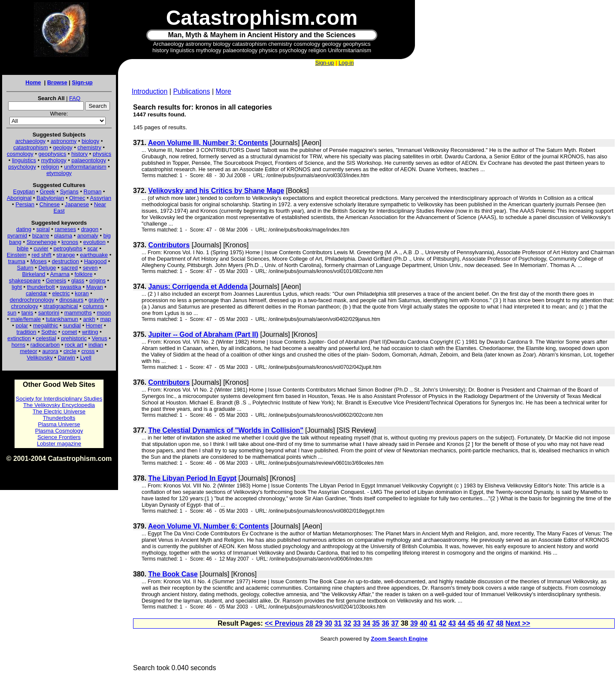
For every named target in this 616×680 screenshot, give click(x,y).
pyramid (17, 236)
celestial (46, 338)
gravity (97, 300)
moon (104, 313)
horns (19, 345)
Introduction (150, 91)
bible (22, 248)
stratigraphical (61, 306)
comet (70, 332)
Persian (25, 204)
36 (385, 623)
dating (24, 229)
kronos (70, 242)
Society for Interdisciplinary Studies (59, 399)
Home (33, 82)
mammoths (78, 313)
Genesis (56, 281)
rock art (74, 345)
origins (98, 281)
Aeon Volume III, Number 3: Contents (208, 143)
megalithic (46, 325)
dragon (90, 229)
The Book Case (173, 574)
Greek (47, 192)
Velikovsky (40, 358)
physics (102, 154)
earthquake (94, 255)
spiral (43, 229)
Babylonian (50, 198)
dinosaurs (71, 300)
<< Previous (284, 623)
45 (471, 623)
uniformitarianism (85, 167)
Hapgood (95, 261)
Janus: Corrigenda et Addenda (198, 287)
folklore (83, 274)
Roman (92, 192)
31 (338, 623)
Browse (57, 82)
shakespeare (25, 281)
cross (88, 351)
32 (347, 623)
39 (414, 623)
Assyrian (101, 198)
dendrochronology (32, 300)
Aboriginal (19, 198)
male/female (26, 319)
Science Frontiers (59, 437)
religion (50, 167)
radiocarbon (45, 345)
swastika (71, 287)
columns (93, 306)
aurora (50, 351)
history (80, 154)
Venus (99, 338)
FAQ (75, 98)
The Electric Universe (59, 411)
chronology (25, 306)
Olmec (77, 198)
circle (70, 351)
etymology (59, 173)
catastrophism (31, 147)
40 (423, 623)
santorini (49, 313)
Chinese (50, 204)
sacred (70, 268)
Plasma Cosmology (59, 431)
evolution (95, 242)
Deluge (47, 268)
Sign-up (82, 82)
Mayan (94, 287)
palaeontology (89, 160)
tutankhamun (62, 319)
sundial (72, 325)
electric (61, 293)
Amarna (60, 274)
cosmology (20, 154)
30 (329, 623)
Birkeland (34, 274)
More (223, 91)
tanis (27, 313)
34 (367, 623)
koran (82, 293)
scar (93, 248)
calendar (36, 293)
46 (481, 623)
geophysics (52, 154)
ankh (89, 319)
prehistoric (74, 338)
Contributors (169, 245)
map (105, 319)
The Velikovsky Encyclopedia (59, 405)
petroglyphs (68, 248)
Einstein (17, 255)
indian (96, 345)
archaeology (31, 141)
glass (78, 281)
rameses (65, 229)
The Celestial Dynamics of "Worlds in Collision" (226, 430)
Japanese (77, 204)
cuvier (41, 248)
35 (376, 623)
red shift (41, 255)
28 (309, 623)
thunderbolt (41, 287)
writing (90, 332)
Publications (192, 91)
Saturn (25, 268)
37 (395, 623)
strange (66, 255)
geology (63, 147)
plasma (63, 236)
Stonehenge (41, 242)
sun (12, 313)
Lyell (86, 358)
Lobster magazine (59, 444)
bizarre (41, 236)
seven (90, 268)
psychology (22, 167)
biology (90, 141)
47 (490, 623)
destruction (65, 261)
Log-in (346, 63)
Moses (38, 261)
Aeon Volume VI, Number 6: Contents (208, 526)
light (17, 287)
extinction (19, 338)
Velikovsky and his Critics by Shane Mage (216, 191)
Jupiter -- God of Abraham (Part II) (203, 334)
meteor (29, 351)
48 (500, 623)
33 (357, 623)
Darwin (66, 358)
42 (443, 623)
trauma (17, 261)
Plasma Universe (59, 424)
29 (319, 623)
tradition (27, 332)
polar (22, 325)
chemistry (89, 147)
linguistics (24, 160)
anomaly (87, 236)
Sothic (49, 332)
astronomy (64, 141)
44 (462, 623)
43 (452, 623)
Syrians (69, 192)
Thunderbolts (59, 418)
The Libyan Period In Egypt (192, 478)
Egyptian (24, 192)
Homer (94, 325)
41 (433, 623)
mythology (54, 160)
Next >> (518, 623)
